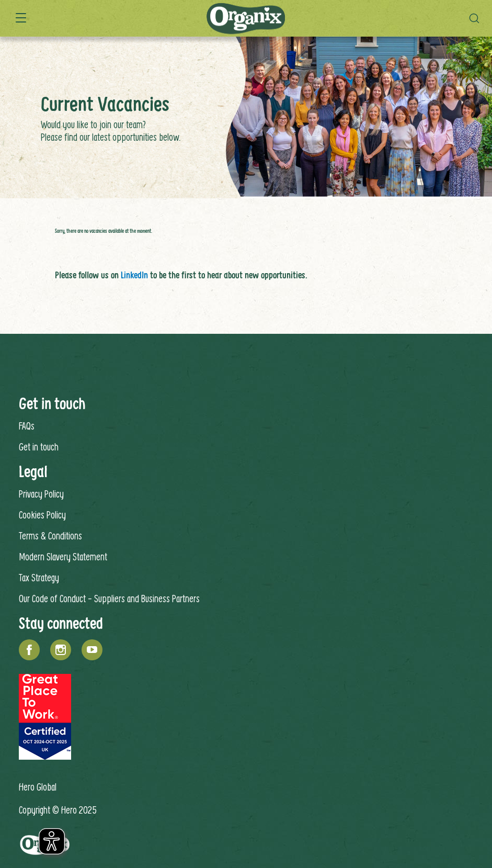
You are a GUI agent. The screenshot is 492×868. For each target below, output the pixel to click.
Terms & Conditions (50, 536)
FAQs (27, 426)
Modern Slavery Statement (63, 556)
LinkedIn (134, 275)
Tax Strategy (39, 577)
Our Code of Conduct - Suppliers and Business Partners (109, 598)
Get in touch (39, 447)
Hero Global (38, 787)
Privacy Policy (41, 494)
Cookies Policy (42, 515)
